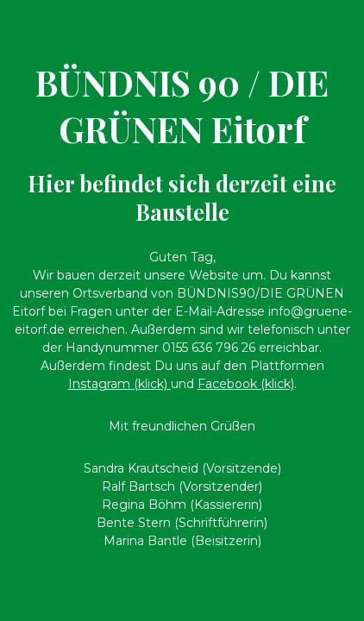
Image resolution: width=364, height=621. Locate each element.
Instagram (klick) (119, 384)
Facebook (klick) (246, 384)
